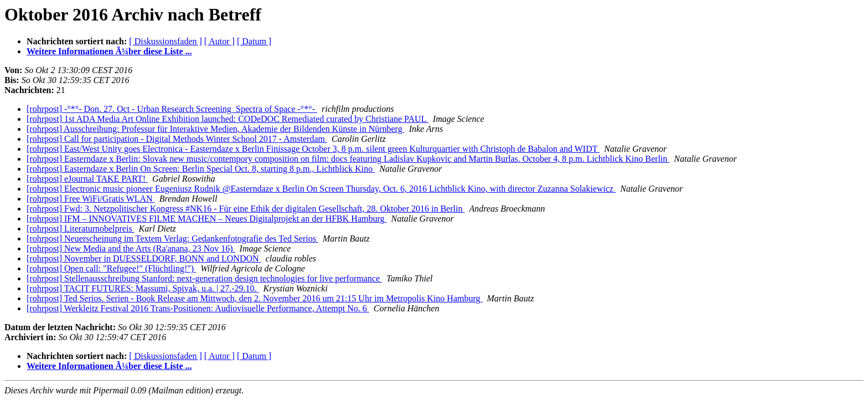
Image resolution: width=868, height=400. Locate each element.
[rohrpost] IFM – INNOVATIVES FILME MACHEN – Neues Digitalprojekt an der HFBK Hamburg (206, 219)
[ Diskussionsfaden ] (166, 41)
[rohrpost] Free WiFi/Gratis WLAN (91, 199)
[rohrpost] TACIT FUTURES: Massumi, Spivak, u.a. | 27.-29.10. (143, 288)
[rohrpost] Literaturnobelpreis (81, 229)
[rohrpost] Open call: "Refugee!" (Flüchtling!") (111, 268)
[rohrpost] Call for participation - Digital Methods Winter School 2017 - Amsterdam (177, 139)
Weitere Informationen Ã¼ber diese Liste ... (109, 51)
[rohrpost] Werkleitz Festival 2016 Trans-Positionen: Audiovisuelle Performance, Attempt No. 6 (198, 308)
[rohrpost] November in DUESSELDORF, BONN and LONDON (144, 258)
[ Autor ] (219, 41)
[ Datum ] (254, 41)
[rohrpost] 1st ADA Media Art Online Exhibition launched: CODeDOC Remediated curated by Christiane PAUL (228, 119)
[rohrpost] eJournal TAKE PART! (87, 179)
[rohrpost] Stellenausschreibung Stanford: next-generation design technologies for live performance (204, 278)
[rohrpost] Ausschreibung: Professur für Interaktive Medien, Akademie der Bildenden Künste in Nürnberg (216, 129)
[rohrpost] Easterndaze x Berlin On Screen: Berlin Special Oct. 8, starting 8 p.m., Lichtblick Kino (201, 169)
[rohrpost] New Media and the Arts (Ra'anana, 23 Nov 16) (131, 248)
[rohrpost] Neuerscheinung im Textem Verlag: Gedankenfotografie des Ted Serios (172, 239)
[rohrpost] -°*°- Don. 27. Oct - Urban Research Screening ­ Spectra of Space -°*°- (172, 109)
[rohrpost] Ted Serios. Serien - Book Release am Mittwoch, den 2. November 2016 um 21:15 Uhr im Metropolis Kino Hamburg (255, 298)
